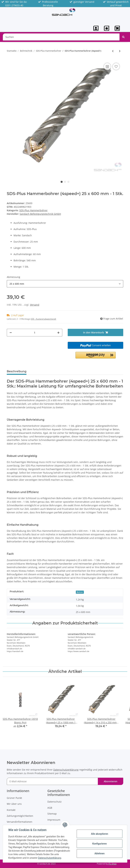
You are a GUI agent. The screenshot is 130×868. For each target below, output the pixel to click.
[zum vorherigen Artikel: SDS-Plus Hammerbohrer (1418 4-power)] (113, 51)
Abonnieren (111, 781)
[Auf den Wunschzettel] (116, 66)
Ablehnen (99, 853)
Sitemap (52, 814)
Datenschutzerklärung (66, 770)
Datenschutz (55, 802)
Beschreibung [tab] (17, 371)
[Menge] (35, 333)
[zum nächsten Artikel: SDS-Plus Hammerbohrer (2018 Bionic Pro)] (120, 51)
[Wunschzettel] (107, 28)
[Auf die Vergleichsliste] (107, 66)
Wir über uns (14, 804)
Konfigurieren (99, 844)
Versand (35, 305)
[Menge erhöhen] (58, 333)
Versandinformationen (20, 822)
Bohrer (80, 592)
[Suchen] (61, 37)
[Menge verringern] (11, 333)
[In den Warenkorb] (95, 332)
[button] (96, 28)
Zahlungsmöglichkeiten (20, 816)
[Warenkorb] (118, 28)
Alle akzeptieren (99, 834)
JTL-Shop (112, 864)
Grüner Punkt (14, 798)
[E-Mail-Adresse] (52, 781)
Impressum (54, 820)
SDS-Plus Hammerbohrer (33, 210)
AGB (50, 808)
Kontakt (11, 810)
